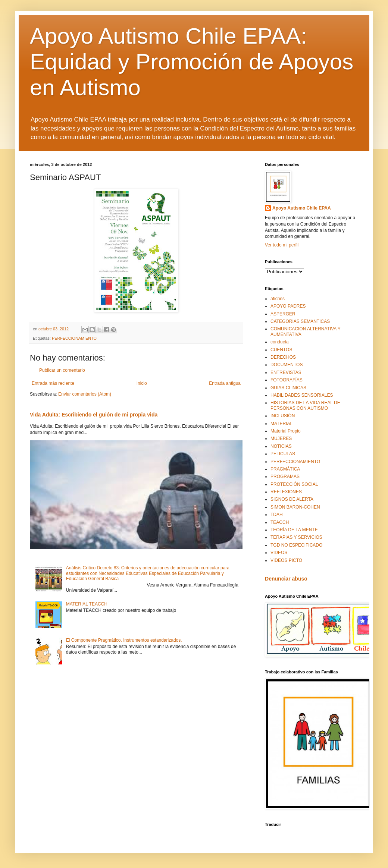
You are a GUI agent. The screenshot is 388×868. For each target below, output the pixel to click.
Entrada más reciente (53, 383)
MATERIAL (281, 424)
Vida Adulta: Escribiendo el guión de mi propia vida (94, 415)
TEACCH (280, 522)
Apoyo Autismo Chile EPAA (302, 208)
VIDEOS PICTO (286, 560)
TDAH (277, 515)
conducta (280, 342)
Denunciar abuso (286, 579)
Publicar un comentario (62, 370)
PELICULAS (283, 454)
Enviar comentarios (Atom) (85, 394)
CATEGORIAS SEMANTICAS (300, 321)
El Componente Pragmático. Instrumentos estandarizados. (124, 640)
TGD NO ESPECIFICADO (296, 545)
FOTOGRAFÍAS (287, 380)
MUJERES (281, 438)
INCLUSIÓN (283, 416)
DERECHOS (283, 357)
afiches (278, 299)
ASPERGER (283, 314)
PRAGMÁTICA (285, 469)
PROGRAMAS (285, 477)
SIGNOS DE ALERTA (292, 499)
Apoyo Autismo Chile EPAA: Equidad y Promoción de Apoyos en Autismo (192, 62)
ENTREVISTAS (286, 372)
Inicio (142, 383)
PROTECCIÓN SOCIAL (294, 484)
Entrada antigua (225, 383)
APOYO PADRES (288, 306)
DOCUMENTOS (287, 365)
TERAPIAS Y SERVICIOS (296, 537)
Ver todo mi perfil (282, 245)
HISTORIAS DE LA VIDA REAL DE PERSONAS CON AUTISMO (305, 405)
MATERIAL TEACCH (87, 604)
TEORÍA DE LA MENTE (294, 530)
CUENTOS (281, 350)
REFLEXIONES (286, 492)
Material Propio (286, 431)
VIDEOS (279, 553)
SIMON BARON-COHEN (295, 507)
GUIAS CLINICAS (288, 388)
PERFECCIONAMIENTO (74, 338)
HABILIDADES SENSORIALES (302, 395)
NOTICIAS (281, 446)
